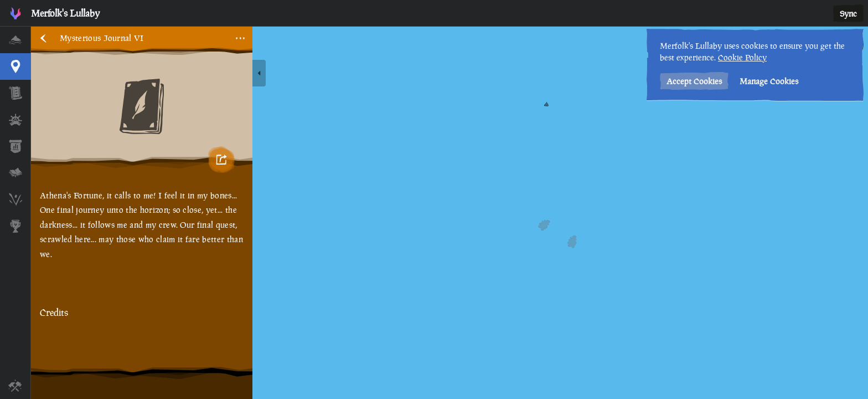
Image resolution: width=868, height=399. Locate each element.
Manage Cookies (769, 81)
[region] (449, 213)
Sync (848, 14)
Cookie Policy (742, 57)
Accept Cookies (694, 81)
